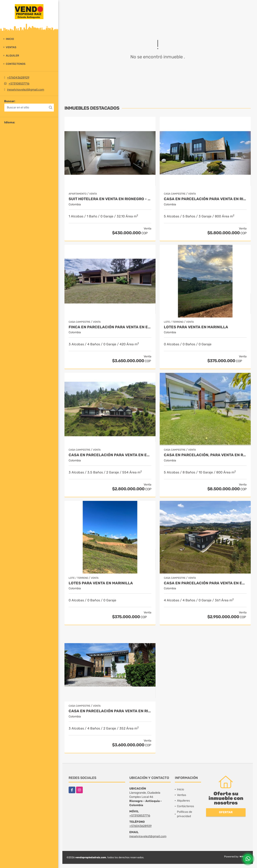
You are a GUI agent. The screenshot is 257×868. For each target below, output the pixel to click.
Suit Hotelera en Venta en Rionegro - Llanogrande (110, 199)
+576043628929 (18, 78)
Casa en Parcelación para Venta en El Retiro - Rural (110, 455)
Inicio (10, 39)
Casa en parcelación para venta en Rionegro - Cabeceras (205, 199)
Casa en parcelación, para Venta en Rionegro (205, 455)
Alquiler (12, 56)
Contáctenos (16, 64)
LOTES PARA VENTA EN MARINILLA (196, 327)
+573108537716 (19, 84)
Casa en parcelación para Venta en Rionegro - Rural (110, 711)
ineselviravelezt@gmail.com (26, 90)
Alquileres (183, 801)
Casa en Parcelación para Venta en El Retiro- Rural (205, 583)
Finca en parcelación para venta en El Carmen (110, 327)
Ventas (11, 47)
